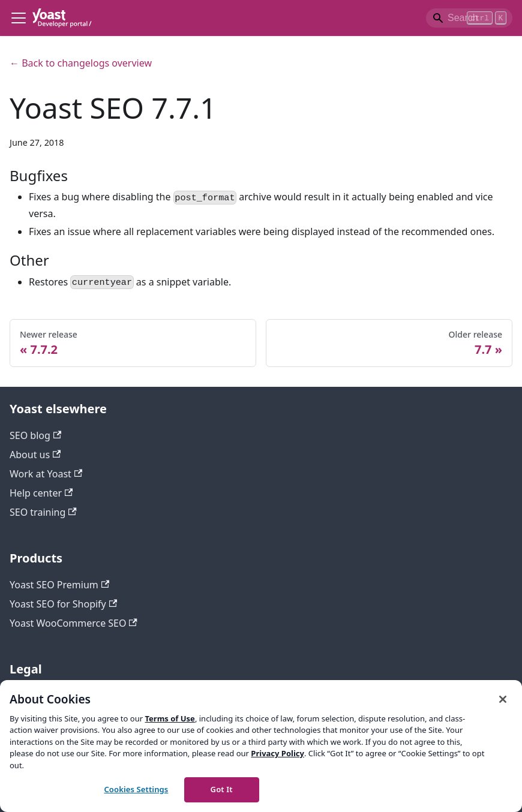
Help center (41, 493)
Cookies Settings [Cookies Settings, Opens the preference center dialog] (136, 789)
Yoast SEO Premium (59, 585)
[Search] (469, 18)
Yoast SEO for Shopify (63, 604)
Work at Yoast (46, 474)
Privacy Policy (277, 753)
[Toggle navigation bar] (19, 18)
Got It (222, 789)
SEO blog (35, 435)
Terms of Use (169, 718)
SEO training (43, 512)
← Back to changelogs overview (81, 63)
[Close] (503, 699)
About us (35, 455)
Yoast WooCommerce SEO (73, 623)
